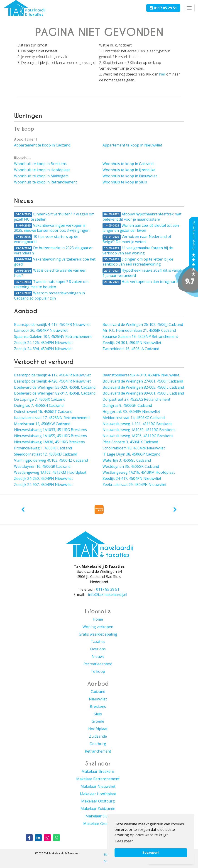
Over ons (98, 649)
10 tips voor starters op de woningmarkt (46, 239)
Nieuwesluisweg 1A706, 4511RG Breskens (138, 436)
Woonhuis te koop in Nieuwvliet (130, 176)
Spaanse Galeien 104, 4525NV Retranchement (53, 336)
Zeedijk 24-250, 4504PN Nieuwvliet (43, 478)
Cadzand (98, 692)
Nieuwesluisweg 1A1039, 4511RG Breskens (139, 430)
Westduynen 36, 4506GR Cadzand (131, 466)
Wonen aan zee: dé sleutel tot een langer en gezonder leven (141, 228)
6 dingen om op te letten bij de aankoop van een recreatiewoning (138, 262)
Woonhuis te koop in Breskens (40, 164)
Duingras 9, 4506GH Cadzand (127, 405)
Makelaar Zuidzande (98, 809)
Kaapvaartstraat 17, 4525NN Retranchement (52, 418)
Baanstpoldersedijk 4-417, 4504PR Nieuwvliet (52, 324)
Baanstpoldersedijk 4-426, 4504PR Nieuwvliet (52, 381)
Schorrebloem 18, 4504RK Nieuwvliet (134, 448)
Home (98, 619)
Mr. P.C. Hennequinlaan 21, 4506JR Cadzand (139, 330)
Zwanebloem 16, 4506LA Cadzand (131, 349)
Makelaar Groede (98, 824)
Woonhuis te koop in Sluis (125, 182)
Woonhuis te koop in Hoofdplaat (42, 170)
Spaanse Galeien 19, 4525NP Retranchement (140, 336)
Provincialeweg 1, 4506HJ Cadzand (43, 448)
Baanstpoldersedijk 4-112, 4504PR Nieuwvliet (52, 375)
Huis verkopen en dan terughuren (141, 282)
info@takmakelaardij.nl (108, 595)
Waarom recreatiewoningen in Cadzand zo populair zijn (49, 296)
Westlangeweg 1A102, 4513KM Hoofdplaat (50, 472)
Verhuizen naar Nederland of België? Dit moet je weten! (137, 239)
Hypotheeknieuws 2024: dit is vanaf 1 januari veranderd (142, 273)
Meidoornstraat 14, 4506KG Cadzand (134, 418)
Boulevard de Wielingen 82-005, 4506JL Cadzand (143, 387)
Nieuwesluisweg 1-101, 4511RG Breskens (137, 424)
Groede (98, 721)
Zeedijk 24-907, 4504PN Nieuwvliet (43, 485)
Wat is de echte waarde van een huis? (50, 273)
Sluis (98, 714)
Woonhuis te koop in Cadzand (128, 164)
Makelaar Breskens (98, 771)
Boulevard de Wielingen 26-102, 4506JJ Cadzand (143, 324)
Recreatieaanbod (98, 664)
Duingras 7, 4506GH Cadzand (39, 405)
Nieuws (98, 656)
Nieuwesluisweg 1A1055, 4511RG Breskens (50, 436)
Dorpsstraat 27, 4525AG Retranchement (136, 399)
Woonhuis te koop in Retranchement (45, 182)
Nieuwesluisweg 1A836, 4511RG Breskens (49, 442)
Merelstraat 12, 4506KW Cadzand (42, 424)
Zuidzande (98, 736)
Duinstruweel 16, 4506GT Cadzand (43, 412)
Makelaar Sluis (98, 816)
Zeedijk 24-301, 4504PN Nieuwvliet (132, 343)
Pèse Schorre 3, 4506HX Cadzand (130, 442)
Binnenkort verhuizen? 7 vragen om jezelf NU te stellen (54, 217)
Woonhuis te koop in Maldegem (41, 176)
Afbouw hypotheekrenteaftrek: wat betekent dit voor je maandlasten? (142, 217)
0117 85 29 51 (163, 8)
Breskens (98, 707)
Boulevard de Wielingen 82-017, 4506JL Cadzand (55, 393)
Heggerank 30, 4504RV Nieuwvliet (131, 412)
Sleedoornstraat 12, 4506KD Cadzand (46, 454)
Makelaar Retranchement (98, 779)
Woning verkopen (98, 627)
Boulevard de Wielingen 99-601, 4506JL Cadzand (143, 393)
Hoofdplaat (98, 729)
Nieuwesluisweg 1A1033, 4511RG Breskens (50, 430)
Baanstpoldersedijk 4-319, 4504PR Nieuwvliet (141, 375)
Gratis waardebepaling (98, 634)
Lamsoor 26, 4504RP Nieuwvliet (41, 330)
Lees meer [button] (124, 841)
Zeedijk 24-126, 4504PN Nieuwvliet (43, 343)
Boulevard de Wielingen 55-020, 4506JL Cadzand (55, 387)
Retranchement (98, 751)
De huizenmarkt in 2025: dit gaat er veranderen (53, 250)
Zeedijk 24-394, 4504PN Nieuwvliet (43, 349)
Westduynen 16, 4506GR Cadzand (42, 466)
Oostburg (98, 744)
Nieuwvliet (98, 699)
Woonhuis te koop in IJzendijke (129, 170)
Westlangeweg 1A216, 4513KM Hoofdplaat (139, 472)
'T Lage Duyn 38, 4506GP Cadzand (131, 454)
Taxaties (98, 641)
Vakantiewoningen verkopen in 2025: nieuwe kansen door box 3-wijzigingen (52, 228)
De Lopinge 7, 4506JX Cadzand (40, 399)
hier (162, 74)
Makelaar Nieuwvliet (98, 786)
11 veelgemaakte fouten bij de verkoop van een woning (138, 250)
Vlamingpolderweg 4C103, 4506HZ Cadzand (51, 460)
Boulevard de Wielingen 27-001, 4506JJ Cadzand (143, 381)
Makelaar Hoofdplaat (98, 794)
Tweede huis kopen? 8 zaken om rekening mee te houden (51, 284)
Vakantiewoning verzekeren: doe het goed (55, 262)
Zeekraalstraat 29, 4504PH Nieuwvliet (134, 485)
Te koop (98, 671)
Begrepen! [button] (151, 852)
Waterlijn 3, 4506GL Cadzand (127, 460)
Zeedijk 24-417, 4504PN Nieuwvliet (132, 478)
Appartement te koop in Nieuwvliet (132, 145)
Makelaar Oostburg (98, 801)
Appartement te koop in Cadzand (42, 145)
